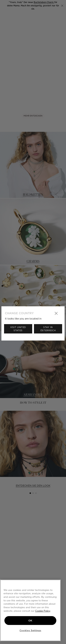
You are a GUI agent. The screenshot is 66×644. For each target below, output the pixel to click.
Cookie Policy (43, 611)
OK (30, 621)
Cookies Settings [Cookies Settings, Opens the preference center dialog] (30, 630)
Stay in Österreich (48, 329)
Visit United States (18, 329)
